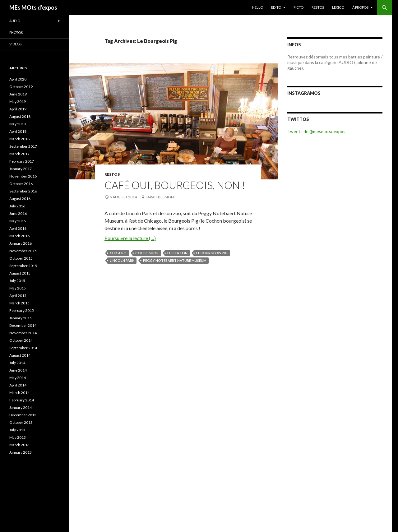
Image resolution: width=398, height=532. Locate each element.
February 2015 (22, 310)
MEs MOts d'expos (33, 7)
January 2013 (21, 452)
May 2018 (18, 124)
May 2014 (18, 378)
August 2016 (20, 199)
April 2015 (18, 296)
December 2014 (23, 325)
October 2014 (21, 340)
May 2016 (18, 221)
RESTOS (318, 7)
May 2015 (18, 288)
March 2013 (19, 445)
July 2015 (17, 281)
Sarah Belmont (161, 197)
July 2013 (17, 430)
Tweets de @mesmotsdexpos (316, 131)
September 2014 (23, 348)
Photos (16, 32)
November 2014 (23, 333)
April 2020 (18, 79)
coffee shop (147, 253)
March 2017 (19, 154)
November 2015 (23, 251)
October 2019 (21, 87)
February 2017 (22, 161)
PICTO (298, 7)
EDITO (276, 7)
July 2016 (17, 206)
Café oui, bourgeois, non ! (175, 185)
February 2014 (22, 400)
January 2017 (21, 169)
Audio (15, 21)
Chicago (118, 253)
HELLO (258, 7)
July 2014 (17, 363)
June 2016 (18, 213)
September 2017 (23, 146)
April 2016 (18, 228)
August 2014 (20, 355)
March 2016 (19, 236)
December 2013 (23, 415)
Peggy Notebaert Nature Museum (175, 260)
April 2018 (18, 131)
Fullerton (177, 253)
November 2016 (23, 176)
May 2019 (18, 102)
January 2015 (21, 318)
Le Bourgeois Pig (212, 253)
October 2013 (21, 422)
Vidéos (15, 44)
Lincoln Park (122, 260)
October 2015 (21, 258)
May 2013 (18, 437)
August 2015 (20, 273)
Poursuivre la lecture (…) (130, 238)
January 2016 (21, 243)
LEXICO (338, 7)
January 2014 (21, 407)
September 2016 (23, 191)
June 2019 (18, 94)
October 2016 (21, 184)
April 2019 (18, 109)
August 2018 (20, 116)
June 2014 (18, 370)
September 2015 (23, 266)
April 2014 (18, 385)
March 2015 (19, 303)
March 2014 (19, 393)
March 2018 (19, 139)
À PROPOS (360, 7)
